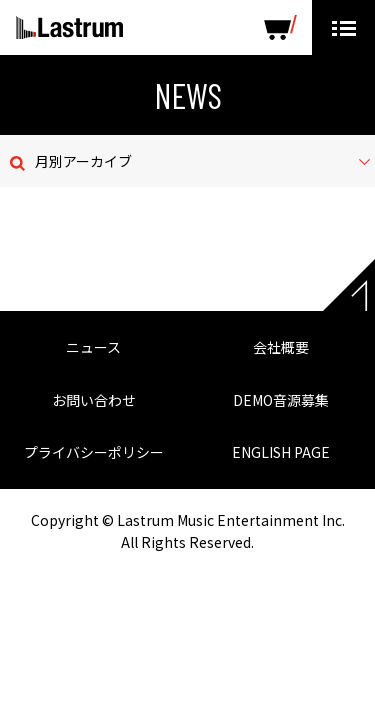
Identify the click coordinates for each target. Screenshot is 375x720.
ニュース (93, 347)
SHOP (280, 27)
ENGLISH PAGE (281, 452)
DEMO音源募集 (281, 400)
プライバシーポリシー (94, 452)
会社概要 (281, 347)
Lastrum (69, 28)
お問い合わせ (94, 400)
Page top (349, 285)
